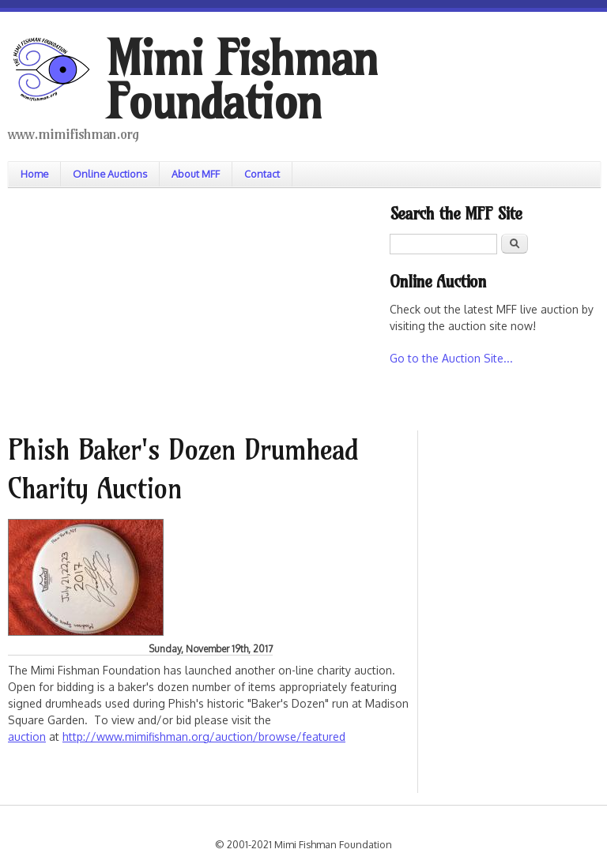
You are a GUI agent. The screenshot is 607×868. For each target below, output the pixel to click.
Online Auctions (110, 174)
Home (34, 174)
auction (27, 736)
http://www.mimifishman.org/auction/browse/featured (204, 736)
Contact (262, 174)
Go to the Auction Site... (451, 358)
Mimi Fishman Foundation (242, 80)
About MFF (196, 174)
